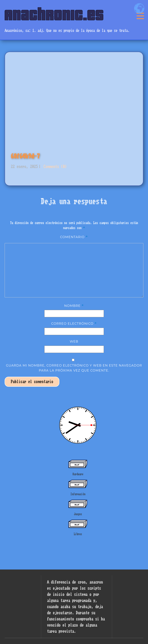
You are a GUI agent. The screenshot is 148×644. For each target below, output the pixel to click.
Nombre (74, 306)
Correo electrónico (74, 324)
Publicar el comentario (32, 382)
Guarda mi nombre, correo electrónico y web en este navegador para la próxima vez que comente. (74, 368)
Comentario (74, 237)
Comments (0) (54, 167)
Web (74, 341)
